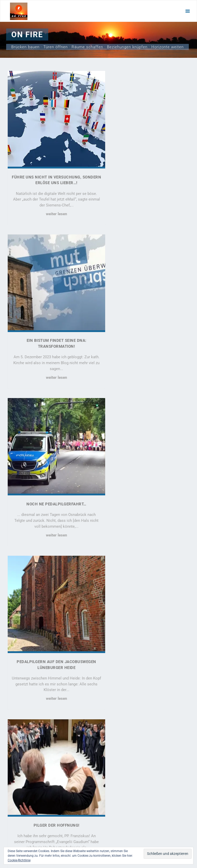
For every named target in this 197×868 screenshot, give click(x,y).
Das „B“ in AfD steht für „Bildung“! (51, 633)
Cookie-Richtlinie (19, 860)
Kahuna (99, 830)
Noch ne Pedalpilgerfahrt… (51, 320)
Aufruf (146, 633)
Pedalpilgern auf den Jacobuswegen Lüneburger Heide (26, 783)
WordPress (120, 830)
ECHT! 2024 (146, 474)
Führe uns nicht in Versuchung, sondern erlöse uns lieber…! (27, 725)
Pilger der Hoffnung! (51, 474)
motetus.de (65, 840)
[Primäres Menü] (188, 11)
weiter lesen (51, 205)
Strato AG (156, 840)
